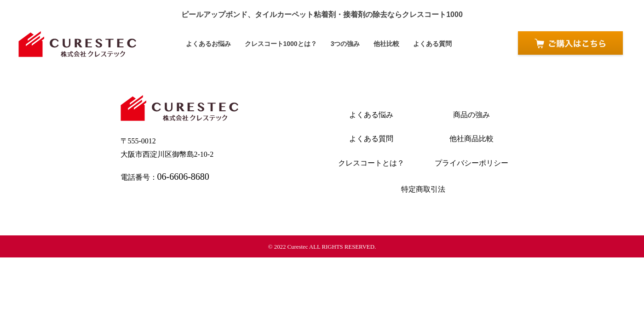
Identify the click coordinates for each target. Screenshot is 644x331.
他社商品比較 (471, 139)
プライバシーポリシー (471, 163)
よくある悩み (371, 115)
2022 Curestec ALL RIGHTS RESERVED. (325, 247)
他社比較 (383, 44)
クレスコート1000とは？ (282, 44)
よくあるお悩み (214, 44)
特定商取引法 (423, 189)
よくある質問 (427, 44)
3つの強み (343, 44)
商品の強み (471, 115)
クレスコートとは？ (371, 163)
